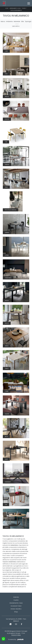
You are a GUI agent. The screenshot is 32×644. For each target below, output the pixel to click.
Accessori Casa (16, 606)
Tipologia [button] (28, 21)
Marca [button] (3, 21)
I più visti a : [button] (16, 26)
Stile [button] (22, 21)
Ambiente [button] (9, 21)
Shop (16, 612)
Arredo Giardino (16, 609)
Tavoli (24, 8)
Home (7, 8)
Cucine (16, 600)
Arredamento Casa (15, 8)
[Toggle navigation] (29, 3)
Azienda (16, 597)
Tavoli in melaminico (16, 10)
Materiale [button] (17, 21)
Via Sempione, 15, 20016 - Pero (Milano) (16, 620)
